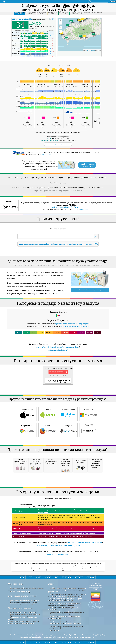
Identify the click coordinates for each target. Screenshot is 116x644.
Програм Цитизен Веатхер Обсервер (62, 607)
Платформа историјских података (22, 623)
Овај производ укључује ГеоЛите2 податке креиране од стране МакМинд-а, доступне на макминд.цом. (67, 595)
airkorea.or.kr (48, 155)
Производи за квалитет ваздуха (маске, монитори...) (23, 619)
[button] (85, 19)
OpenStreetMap (91, 50)
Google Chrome (27, 430)
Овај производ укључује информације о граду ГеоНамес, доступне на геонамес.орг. (65, 600)
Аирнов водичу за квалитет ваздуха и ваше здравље (58, 545)
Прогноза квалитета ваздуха (20, 616)
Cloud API (89, 429)
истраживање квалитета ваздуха (23, 596)
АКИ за (22, 19)
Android (48, 414)
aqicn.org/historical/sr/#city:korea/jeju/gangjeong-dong (57, 347)
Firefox (48, 430)
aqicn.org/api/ (84, 209)
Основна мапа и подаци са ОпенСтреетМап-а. (65, 623)
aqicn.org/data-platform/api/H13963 (66, 207)
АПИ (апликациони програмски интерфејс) (25, 621)
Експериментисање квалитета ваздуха (24, 602)
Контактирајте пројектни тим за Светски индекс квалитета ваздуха (26, 589)
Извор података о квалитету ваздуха (23, 612)
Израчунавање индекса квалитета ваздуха (25, 614)
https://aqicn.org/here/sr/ (58, 183)
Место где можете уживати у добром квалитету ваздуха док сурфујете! (65, 627)
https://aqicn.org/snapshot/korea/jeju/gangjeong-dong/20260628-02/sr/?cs (58, 191)
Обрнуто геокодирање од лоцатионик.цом (64, 621)
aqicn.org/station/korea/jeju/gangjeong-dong (75, 326)
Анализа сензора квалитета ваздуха (22, 604)
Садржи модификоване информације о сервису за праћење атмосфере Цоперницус (66, 613)
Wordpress (68, 430)
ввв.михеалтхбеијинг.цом (58, 554)
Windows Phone (68, 414)
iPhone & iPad (27, 414)
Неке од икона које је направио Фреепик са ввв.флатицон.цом (64, 617)
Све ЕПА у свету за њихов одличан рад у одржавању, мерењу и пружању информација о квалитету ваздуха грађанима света (67, 590)
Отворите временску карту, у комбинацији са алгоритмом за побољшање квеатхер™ (64, 604)
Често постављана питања (20, 608)
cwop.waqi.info (53, 609)
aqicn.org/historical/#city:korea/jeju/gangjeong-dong (72, 324)
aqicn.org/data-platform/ (58, 350)
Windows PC (89, 414)
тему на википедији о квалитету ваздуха (85, 542)
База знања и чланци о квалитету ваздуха (25, 600)
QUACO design (54, 630)
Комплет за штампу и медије (20, 592)
